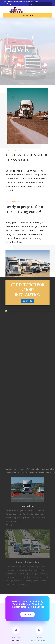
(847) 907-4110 (33, 1)
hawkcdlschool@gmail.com (15, 1)
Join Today (27, 614)
